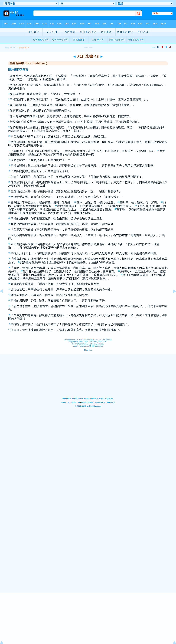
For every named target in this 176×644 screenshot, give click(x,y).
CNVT (14, 48)
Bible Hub (88, 350)
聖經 (7, 48)
